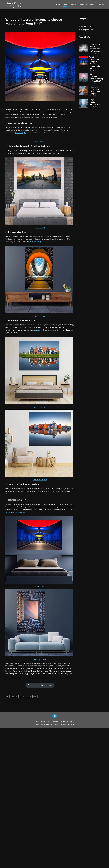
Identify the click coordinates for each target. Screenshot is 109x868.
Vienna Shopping (35, 242)
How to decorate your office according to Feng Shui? (96, 78)
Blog (65, 5)
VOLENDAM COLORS (40, 407)
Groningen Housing (56, 330)
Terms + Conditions (67, 721)
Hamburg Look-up (18, 512)
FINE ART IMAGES (40, 228)
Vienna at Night (21, 133)
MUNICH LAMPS (40, 587)
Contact (101, 5)
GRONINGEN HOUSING (40, 480)
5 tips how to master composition (95, 102)
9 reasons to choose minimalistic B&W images (95, 48)
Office (35, 696)
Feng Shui (23, 696)
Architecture (14, 696)
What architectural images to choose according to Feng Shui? (95, 63)
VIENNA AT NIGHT (40, 142)
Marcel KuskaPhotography (13, 5)
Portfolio (82, 5)
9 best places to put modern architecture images (96, 90)
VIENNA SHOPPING (40, 316)
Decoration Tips (86, 26)
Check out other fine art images (40, 685)
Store (73, 5)
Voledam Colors (40, 330)
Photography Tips (87, 30)
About (92, 5)
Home (58, 5)
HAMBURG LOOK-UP (40, 659)
